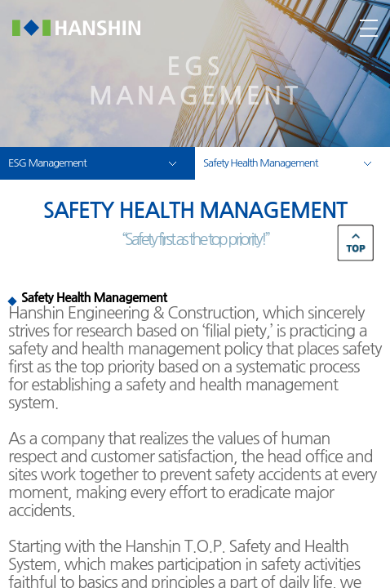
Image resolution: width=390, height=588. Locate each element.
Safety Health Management (260, 163)
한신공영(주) (88, 28)
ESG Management (47, 163)
